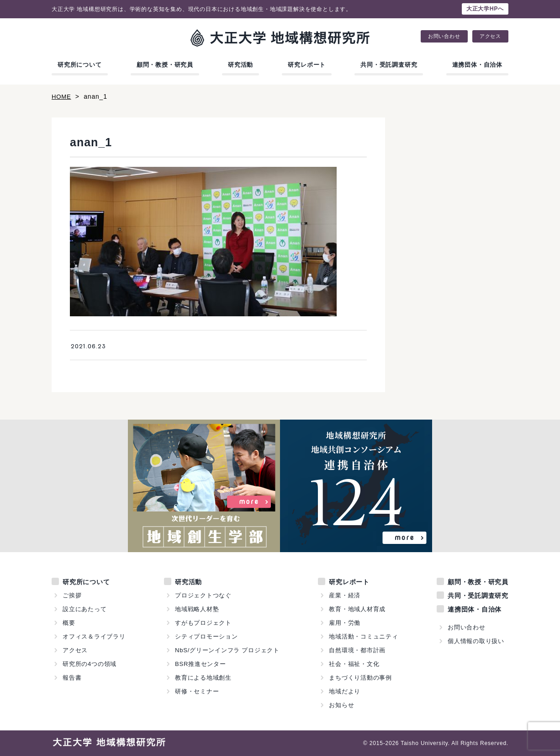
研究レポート (307, 65)
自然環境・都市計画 (357, 650)
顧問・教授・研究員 (165, 65)
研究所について (80, 65)
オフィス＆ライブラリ (94, 636)
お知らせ (341, 705)
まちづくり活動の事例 (360, 678)
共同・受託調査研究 (389, 65)
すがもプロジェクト (203, 623)
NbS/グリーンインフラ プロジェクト (227, 650)
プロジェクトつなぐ (203, 595)
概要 (69, 623)
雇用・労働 (345, 623)
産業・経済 (345, 595)
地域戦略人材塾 (197, 609)
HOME (62, 96)
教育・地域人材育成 (357, 609)
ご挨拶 (72, 595)
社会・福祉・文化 (354, 664)
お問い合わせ (444, 36)
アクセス (490, 36)
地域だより (345, 691)
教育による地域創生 (203, 678)
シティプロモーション (206, 636)
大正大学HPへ (485, 9)
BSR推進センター (201, 664)
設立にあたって (85, 609)
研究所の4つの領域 (90, 664)
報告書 (72, 678)
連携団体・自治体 (477, 65)
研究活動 (240, 65)
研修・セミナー (197, 691)
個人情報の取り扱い (476, 641)
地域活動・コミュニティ (364, 636)
